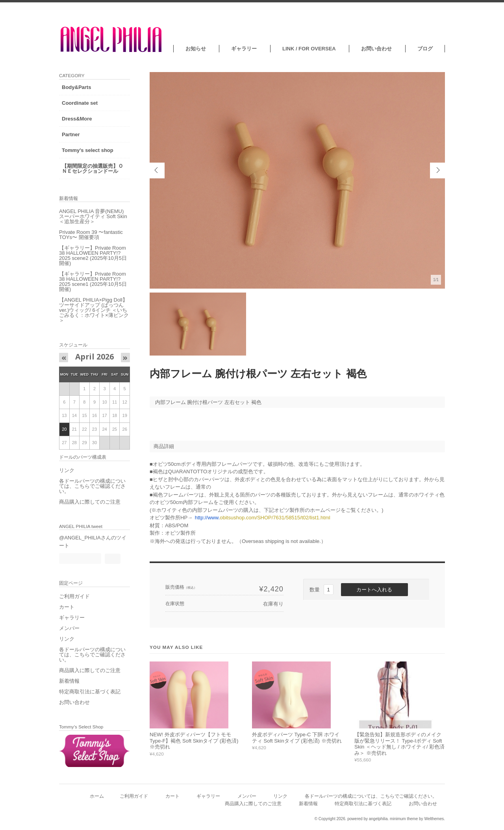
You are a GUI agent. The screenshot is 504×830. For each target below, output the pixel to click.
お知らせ (196, 49)
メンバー (69, 628)
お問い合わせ (376, 49)
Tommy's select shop (88, 150)
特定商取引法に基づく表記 (90, 692)
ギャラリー (244, 49)
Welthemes (434, 819)
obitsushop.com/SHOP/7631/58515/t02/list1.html (263, 518)
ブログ (425, 49)
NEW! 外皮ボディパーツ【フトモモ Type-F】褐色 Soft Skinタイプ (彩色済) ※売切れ (194, 741)
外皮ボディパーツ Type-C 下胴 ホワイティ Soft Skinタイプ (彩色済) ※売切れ (297, 738)
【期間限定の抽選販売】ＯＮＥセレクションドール (93, 169)
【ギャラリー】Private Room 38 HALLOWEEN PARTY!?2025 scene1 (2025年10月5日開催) (93, 282)
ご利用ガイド (74, 596)
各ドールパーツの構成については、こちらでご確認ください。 (92, 486)
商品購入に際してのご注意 (90, 502)
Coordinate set (80, 103)
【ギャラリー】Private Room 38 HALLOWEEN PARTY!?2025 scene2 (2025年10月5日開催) (93, 256)
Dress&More (77, 119)
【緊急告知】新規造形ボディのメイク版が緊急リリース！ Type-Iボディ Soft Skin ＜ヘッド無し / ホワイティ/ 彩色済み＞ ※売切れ (399, 744)
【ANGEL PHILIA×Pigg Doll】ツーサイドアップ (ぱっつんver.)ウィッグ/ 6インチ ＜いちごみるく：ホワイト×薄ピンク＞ (94, 310)
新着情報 (69, 681)
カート (67, 607)
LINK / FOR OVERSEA (309, 49)
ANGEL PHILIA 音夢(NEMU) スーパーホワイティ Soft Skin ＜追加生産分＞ (93, 216)
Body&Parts (76, 87)
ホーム (97, 796)
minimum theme (404, 819)
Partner (71, 134)
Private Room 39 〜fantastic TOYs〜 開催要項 (91, 235)
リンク (67, 470)
